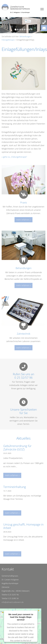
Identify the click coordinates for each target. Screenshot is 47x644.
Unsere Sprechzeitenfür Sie (23, 411)
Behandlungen (25, 37)
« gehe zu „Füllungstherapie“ (14, 157)
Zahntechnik (24, 334)
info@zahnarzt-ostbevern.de (13, 602)
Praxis (24, 202)
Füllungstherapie (8, 40)
